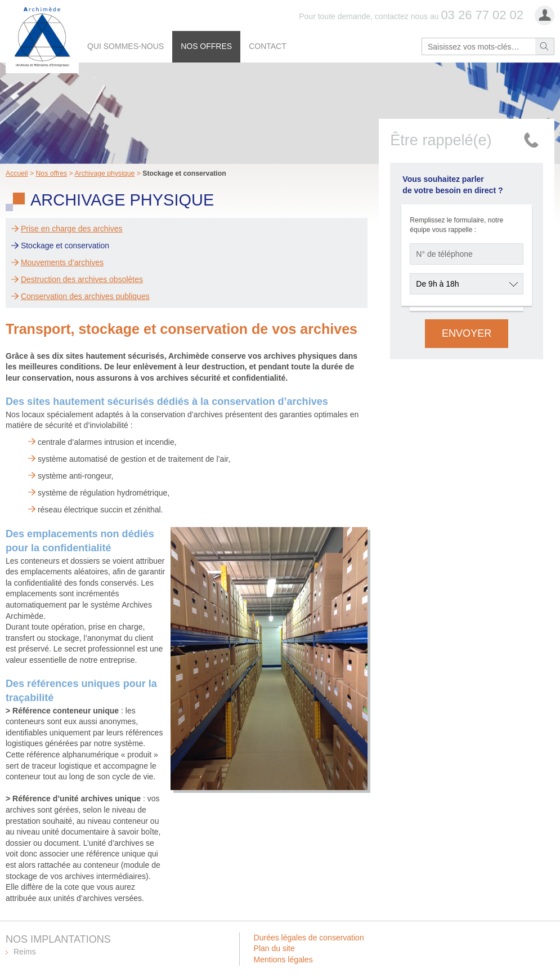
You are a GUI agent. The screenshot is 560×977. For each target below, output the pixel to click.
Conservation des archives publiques (85, 296)
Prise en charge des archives (72, 229)
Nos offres (206, 46)
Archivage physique (104, 173)
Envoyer (467, 333)
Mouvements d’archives (62, 262)
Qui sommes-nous (126, 46)
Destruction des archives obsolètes (82, 279)
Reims (25, 952)
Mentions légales (283, 960)
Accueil (17, 173)
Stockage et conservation (65, 246)
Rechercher (545, 46)
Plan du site (274, 948)
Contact (268, 46)
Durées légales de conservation (309, 938)
